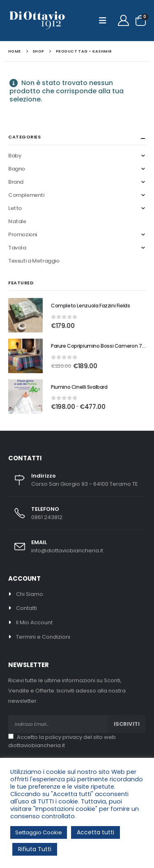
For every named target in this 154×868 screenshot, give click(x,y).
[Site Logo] (37, 21)
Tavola (17, 248)
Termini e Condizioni (43, 637)
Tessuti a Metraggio (34, 261)
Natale (17, 221)
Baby (15, 156)
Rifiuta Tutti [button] (35, 849)
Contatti (26, 608)
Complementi (26, 195)
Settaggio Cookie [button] (39, 832)
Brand (16, 182)
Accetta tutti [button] (95, 832)
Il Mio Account (34, 622)
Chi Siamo (30, 594)
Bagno (17, 169)
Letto (15, 208)
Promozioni (23, 234)
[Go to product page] (25, 315)
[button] (105, 21)
